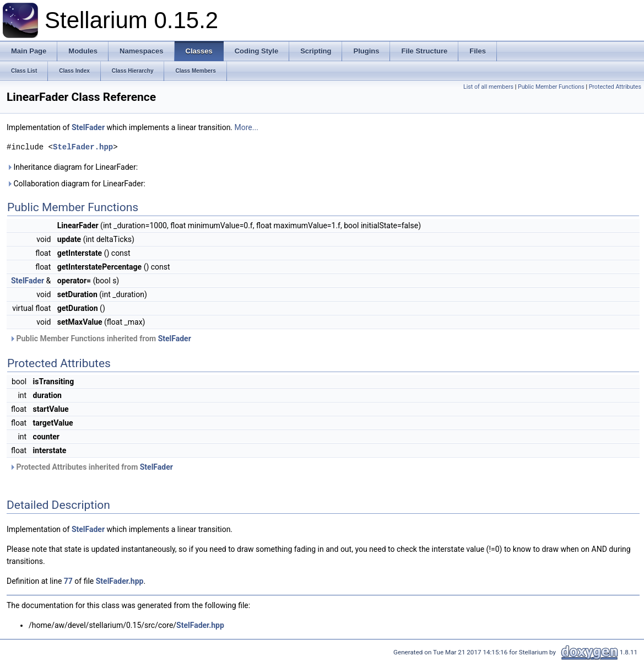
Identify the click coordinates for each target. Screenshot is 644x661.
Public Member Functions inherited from (100, 338)
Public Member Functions (551, 87)
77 (68, 581)
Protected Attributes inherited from (91, 467)
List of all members (488, 87)
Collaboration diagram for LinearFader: (76, 184)
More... (247, 127)
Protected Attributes (615, 87)
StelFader (88, 127)
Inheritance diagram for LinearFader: (72, 167)
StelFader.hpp (83, 147)
